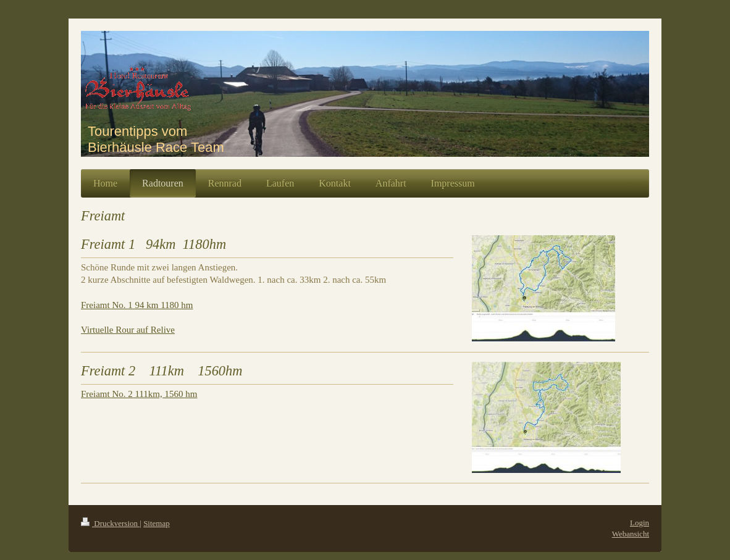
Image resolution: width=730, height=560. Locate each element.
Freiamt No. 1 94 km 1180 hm (137, 305)
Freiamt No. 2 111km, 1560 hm (139, 394)
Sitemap (157, 523)
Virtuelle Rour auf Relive (128, 330)
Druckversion (110, 523)
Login (640, 523)
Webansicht (631, 534)
